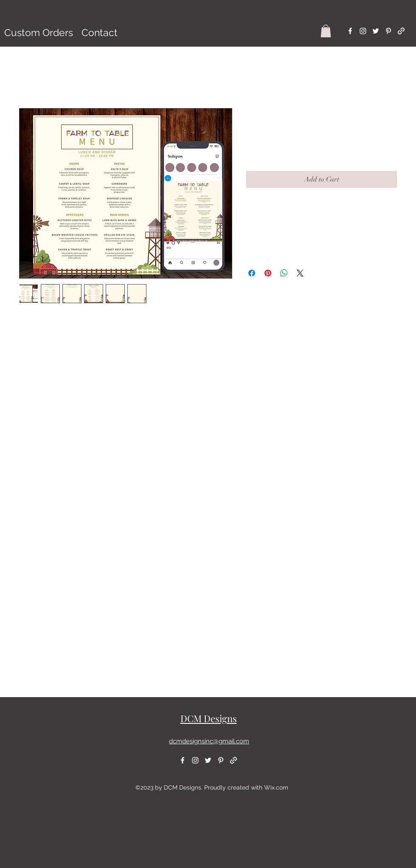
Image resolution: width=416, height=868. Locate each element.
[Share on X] (300, 273)
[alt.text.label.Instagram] (363, 31)
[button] (326, 31)
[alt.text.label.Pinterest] (388, 31)
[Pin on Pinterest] (268, 273)
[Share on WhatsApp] (284, 273)
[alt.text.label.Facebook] (350, 31)
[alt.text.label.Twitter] (376, 31)
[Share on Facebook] (252, 273)
